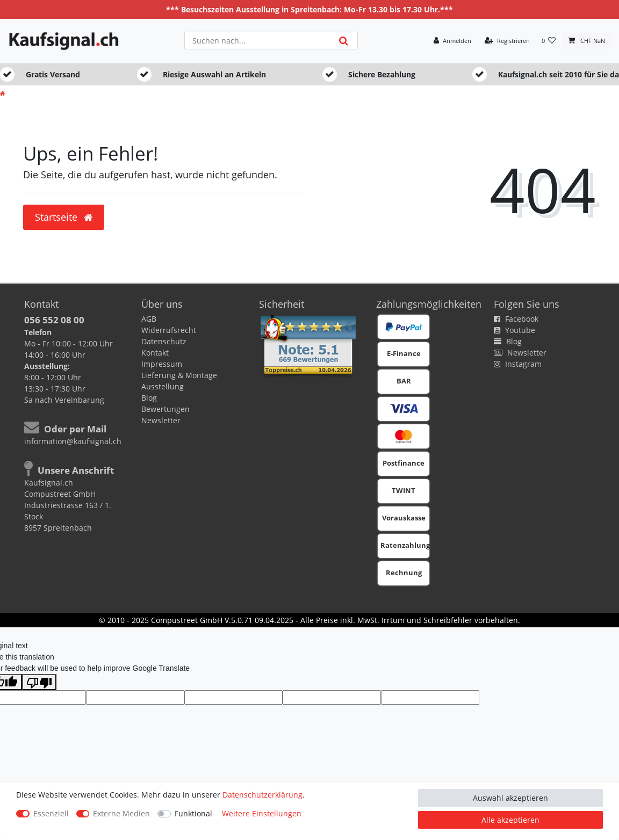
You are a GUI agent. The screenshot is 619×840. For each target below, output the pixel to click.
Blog (149, 398)
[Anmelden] (452, 41)
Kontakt (155, 353)
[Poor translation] (39, 682)
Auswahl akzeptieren (510, 798)
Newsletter (161, 420)
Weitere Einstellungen (262, 813)
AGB (149, 319)
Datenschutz (164, 341)
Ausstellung (163, 386)
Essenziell (51, 813)
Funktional (193, 813)
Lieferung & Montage (179, 375)
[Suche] (343, 41)
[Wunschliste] (549, 41)
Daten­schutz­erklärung (262, 795)
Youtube (514, 330)
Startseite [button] (64, 217)
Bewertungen (165, 409)
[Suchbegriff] (257, 41)
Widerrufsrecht (169, 330)
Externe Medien (121, 813)
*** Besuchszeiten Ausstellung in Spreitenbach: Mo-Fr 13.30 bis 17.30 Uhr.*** (309, 9)
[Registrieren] (507, 41)
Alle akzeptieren (510, 820)
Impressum (162, 364)
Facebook (516, 319)
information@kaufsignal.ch (73, 441)
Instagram (518, 364)
